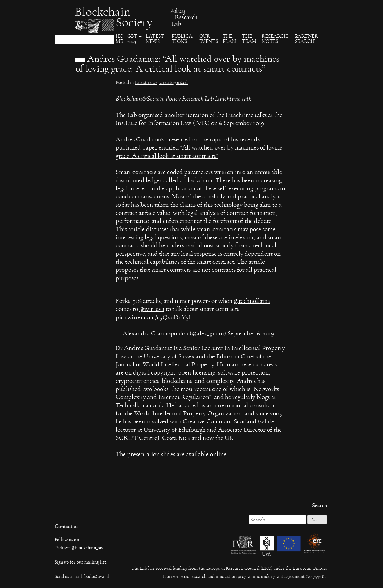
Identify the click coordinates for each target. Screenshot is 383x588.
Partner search (306, 39)
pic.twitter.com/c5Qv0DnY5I (153, 317)
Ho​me (120, 39)
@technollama (252, 301)
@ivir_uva (152, 309)
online (218, 454)
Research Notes (275, 39)
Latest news (146, 82)
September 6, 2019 (251, 333)
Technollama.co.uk (140, 405)
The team (249, 39)
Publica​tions (182, 39)
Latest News (155, 39)
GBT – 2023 (134, 39)
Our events (209, 39)
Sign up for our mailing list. (81, 562)
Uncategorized (174, 82)
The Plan (229, 39)
